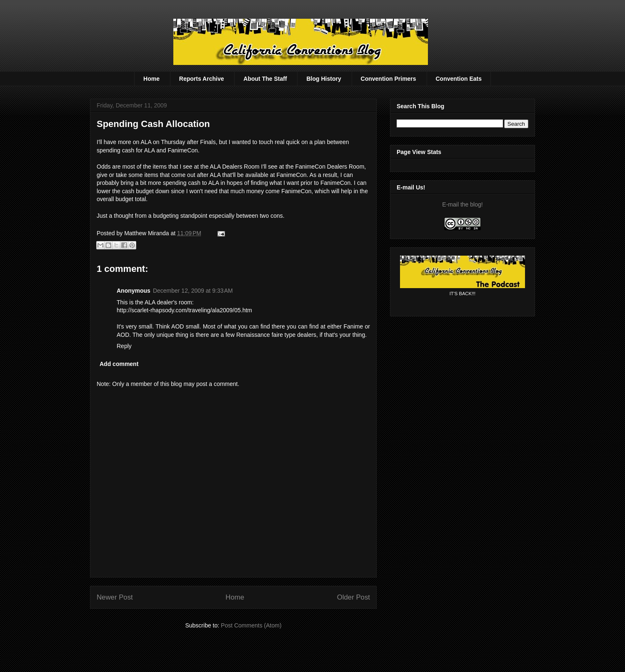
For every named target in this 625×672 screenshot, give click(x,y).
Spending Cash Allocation (153, 124)
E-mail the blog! (462, 204)
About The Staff (265, 79)
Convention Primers (389, 79)
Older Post (354, 597)
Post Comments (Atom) (251, 625)
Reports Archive (202, 79)
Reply (124, 346)
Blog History (324, 79)
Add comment (119, 364)
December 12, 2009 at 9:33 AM (193, 291)
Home (151, 79)
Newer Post (115, 597)
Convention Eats (459, 79)
